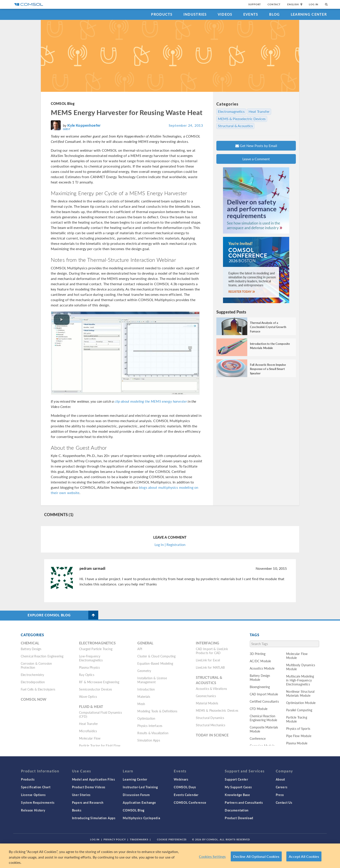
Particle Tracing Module (297, 719)
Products (162, 14)
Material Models (207, 703)
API (140, 649)
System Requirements (38, 802)
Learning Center (309, 14)
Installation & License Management (152, 680)
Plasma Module (297, 743)
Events (251, 14)
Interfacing (208, 643)
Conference (258, 738)
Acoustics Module (262, 668)
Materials (144, 696)
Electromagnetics (231, 111)
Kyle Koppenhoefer (84, 125)
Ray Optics (87, 675)
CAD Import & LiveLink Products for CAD (212, 651)
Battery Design (31, 649)
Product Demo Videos (89, 787)
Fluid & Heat (91, 707)
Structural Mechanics (211, 725)
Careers (282, 787)
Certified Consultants (264, 701)
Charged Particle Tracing (96, 649)
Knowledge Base (237, 795)
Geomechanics (206, 696)
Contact (274, 4)
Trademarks (139, 839)
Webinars (181, 779)
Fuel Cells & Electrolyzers (38, 689)
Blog (275, 14)
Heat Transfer (259, 111)
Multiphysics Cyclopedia (141, 818)
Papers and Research (88, 802)
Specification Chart (36, 787)
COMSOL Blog (63, 103)
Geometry (144, 671)
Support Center (236, 779)
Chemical (30, 643)
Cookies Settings (212, 856)
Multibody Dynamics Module (301, 667)
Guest (67, 129)
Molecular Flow (90, 738)
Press (280, 795)
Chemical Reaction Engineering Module (263, 718)
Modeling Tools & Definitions (157, 711)
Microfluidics (88, 731)
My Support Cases (238, 787)
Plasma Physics (89, 667)
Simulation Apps (149, 740)
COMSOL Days (185, 787)
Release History (33, 810)
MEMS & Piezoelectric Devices (242, 119)
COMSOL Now (34, 699)
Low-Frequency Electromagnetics (91, 658)
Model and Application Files (93, 779)
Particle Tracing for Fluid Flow (100, 745)
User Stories (81, 795)
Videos (225, 14)
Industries (195, 14)
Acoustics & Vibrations (211, 689)
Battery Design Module (260, 677)
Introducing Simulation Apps (94, 818)
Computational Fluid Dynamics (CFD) (100, 714)
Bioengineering (260, 687)
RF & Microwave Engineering (99, 682)
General (145, 643)
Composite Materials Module (264, 729)
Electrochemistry (32, 675)
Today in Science (212, 735)
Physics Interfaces (150, 726)
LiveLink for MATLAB (210, 667)
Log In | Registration (170, 544)
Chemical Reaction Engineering (42, 656)
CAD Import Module (264, 694)
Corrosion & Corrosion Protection (36, 665)
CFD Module (259, 709)
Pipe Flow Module (299, 736)
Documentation (237, 810)
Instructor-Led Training (140, 787)
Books (77, 810)
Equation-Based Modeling (155, 663)
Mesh (141, 704)
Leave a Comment (256, 159)
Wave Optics (88, 696)
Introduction (146, 689)
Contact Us (284, 802)
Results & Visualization (153, 733)
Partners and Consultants (244, 802)
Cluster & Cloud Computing (156, 656)
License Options (33, 795)
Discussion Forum (136, 795)
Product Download (239, 818)
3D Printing (258, 654)
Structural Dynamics (210, 718)
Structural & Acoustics (235, 126)
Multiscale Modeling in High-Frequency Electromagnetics (300, 680)
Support (255, 4)
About (280, 779)
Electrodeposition (33, 682)
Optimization (146, 718)
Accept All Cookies (304, 856)
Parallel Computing (299, 710)
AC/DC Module (260, 661)
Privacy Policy (115, 839)
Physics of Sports (298, 728)
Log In (314, 4)
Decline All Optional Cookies (256, 856)
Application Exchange (139, 802)
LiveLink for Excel (208, 660)
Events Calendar (186, 795)
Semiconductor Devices (95, 689)
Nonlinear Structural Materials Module (300, 693)
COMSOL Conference (190, 802)
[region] (170, 856)
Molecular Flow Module (297, 656)
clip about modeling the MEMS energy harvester (151, 401)
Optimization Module (301, 703)
